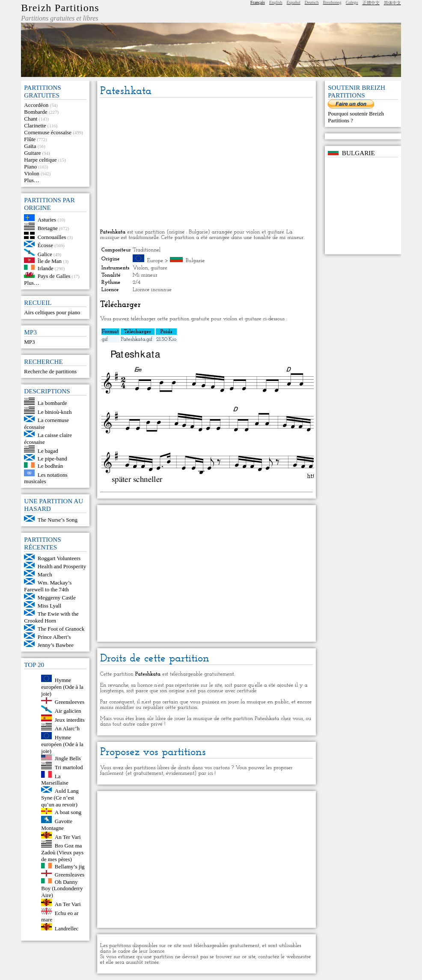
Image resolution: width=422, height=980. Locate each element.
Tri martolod (69, 767)
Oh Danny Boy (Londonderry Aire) (62, 888)
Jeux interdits (70, 719)
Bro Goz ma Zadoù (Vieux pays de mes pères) (62, 852)
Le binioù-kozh (55, 412)
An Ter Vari (68, 837)
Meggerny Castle (57, 598)
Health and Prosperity (62, 566)
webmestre (299, 957)
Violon (31, 173)
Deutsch (312, 2)
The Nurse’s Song (58, 520)
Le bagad (48, 450)
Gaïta (30, 146)
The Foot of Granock (61, 629)
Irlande (46, 268)
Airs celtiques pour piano (52, 312)
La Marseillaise (55, 779)
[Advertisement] (207, 164)
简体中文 (392, 3)
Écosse (45, 245)
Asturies (47, 219)
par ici (205, 773)
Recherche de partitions (50, 371)
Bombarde (36, 112)
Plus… (31, 180)
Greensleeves (70, 702)
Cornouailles (52, 237)
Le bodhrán (51, 466)
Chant (31, 119)
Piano (30, 167)
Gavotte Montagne (57, 825)
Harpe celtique (40, 160)
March (45, 574)
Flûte (30, 139)
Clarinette (35, 125)
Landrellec (67, 928)
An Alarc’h (67, 728)
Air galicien (68, 711)
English (276, 2)
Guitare (32, 153)
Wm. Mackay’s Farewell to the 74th (48, 586)
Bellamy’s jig (70, 866)
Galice (45, 254)
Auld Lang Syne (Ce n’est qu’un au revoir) (60, 798)
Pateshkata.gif (137, 339)
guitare (159, 268)
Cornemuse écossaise (48, 132)
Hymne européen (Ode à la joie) (62, 687)
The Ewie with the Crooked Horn (51, 617)
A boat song (68, 812)
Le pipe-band (52, 459)
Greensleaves (70, 875)
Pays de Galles (54, 276)
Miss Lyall (49, 606)
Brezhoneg (332, 2)
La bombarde (52, 403)
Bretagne (48, 228)
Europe (155, 261)
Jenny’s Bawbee (56, 645)
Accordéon (36, 105)
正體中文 (371, 3)
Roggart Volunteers (59, 558)
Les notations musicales (46, 478)
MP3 (29, 342)
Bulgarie (195, 261)
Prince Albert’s (54, 637)
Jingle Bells (68, 758)
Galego (352, 2)
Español (293, 2)
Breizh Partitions (60, 8)
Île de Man (50, 261)
